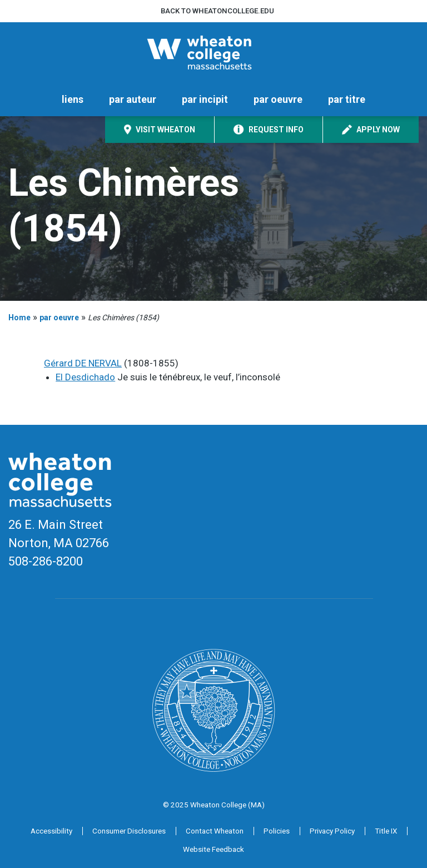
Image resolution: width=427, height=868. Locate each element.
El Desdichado (85, 377)
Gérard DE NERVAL (83, 363)
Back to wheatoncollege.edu (217, 11)
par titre (347, 99)
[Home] (213, 53)
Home (19, 318)
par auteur (133, 99)
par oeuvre (278, 99)
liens (73, 99)
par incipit (205, 99)
